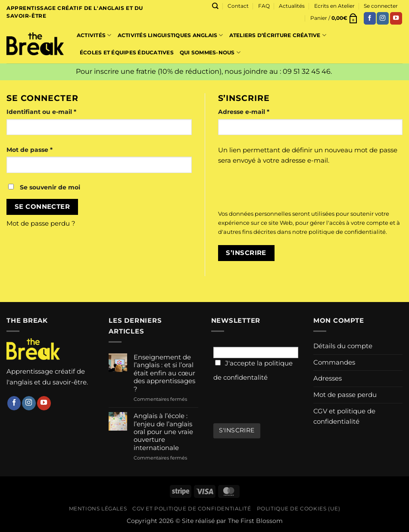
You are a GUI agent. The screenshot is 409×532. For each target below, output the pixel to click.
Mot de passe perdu (345, 395)
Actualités (292, 6)
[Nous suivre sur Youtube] (396, 18)
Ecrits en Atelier (334, 6)
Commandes (334, 362)
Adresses (328, 378)
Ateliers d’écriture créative (278, 35)
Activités (94, 35)
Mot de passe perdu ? (41, 223)
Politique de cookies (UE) (299, 509)
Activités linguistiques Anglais (170, 35)
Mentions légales (98, 509)
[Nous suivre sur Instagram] (383, 18)
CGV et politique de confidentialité (344, 416)
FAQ (264, 6)
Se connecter (42, 207)
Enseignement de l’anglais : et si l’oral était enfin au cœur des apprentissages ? (164, 373)
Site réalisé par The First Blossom (232, 521)
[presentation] (277, 188)
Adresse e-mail (261, 111)
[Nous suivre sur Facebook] (370, 18)
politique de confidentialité (347, 232)
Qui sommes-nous (210, 52)
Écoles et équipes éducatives (127, 52)
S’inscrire (246, 253)
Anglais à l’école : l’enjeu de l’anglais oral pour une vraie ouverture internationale (163, 432)
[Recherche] (215, 6)
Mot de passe (47, 149)
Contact (238, 6)
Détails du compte (343, 346)
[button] (334, 18)
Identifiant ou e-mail (59, 111)
